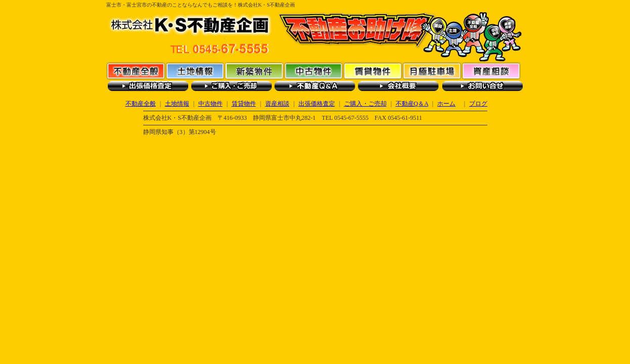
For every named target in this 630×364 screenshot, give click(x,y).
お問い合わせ (482, 86)
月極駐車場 (432, 71)
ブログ (478, 104)
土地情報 (195, 71)
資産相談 (491, 71)
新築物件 (254, 71)
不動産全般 (136, 71)
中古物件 (313, 71)
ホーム (446, 104)
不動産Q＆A (315, 86)
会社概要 (398, 86)
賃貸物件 (373, 71)
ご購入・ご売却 (232, 86)
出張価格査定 (148, 86)
